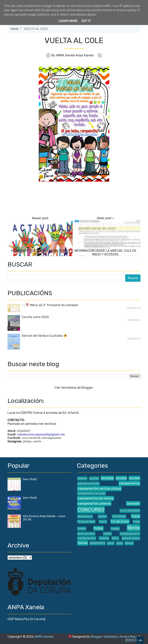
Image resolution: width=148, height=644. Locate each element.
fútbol (98, 528)
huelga (115, 529)
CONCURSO (91, 510)
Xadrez (129, 543)
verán (111, 543)
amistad (94, 478)
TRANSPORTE (97, 543)
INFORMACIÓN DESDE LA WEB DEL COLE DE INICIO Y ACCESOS (105, 252)
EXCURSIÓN (119, 516)
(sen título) (30, 479)
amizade (107, 478)
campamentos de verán (92, 493)
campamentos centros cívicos (99, 489)
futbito (82, 529)
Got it (86, 21)
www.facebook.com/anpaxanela (41, 438)
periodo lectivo (131, 538)
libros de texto (86, 534)
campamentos (129, 483)
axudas (121, 478)
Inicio (14, 29)
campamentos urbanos (94, 504)
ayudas (134, 478)
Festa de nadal (86, 522)
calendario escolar (88, 484)
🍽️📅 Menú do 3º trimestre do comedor (50, 305)
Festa (136, 516)
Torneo (83, 543)
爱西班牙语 (133, 640)
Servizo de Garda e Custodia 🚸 (44, 336)
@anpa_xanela (32, 441)
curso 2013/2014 (130, 511)
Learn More (68, 21)
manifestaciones (130, 534)
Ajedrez (82, 478)
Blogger (87, 388)
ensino (102, 516)
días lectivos (85, 516)
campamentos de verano (96, 498)
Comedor (133, 504)
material (104, 538)
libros (134, 528)
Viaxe (120, 543)
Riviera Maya (129, 637)
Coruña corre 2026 (35, 317)
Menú (115, 538)
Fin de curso (120, 521)
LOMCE (107, 534)
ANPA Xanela (44, 637)
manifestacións (87, 538)
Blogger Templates (104, 637)
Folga (137, 522)
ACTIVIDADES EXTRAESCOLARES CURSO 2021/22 (40, 252)
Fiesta (103, 522)
